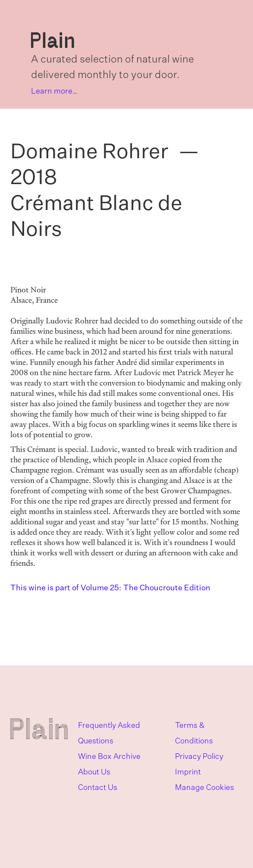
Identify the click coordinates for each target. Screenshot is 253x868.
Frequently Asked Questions (109, 733)
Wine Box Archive (109, 757)
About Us (94, 772)
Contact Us (98, 788)
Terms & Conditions (194, 733)
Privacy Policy (199, 757)
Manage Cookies (205, 788)
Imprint (188, 772)
